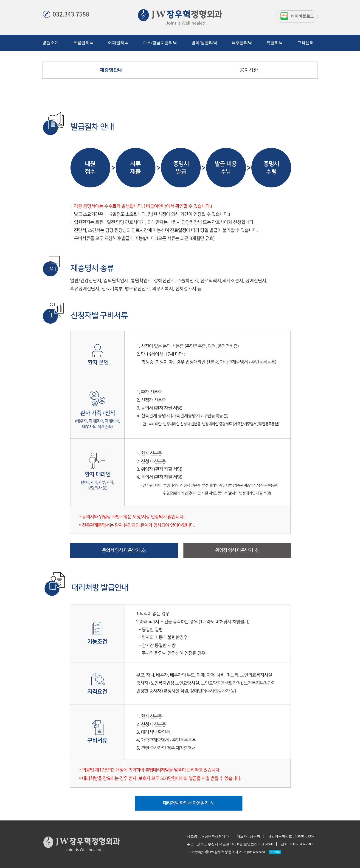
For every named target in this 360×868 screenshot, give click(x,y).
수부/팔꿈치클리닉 (160, 43)
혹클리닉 (275, 43)
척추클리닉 (242, 43)
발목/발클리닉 (204, 43)
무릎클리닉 (83, 43)
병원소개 (51, 43)
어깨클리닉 (118, 43)
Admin (275, 852)
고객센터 (305, 43)
